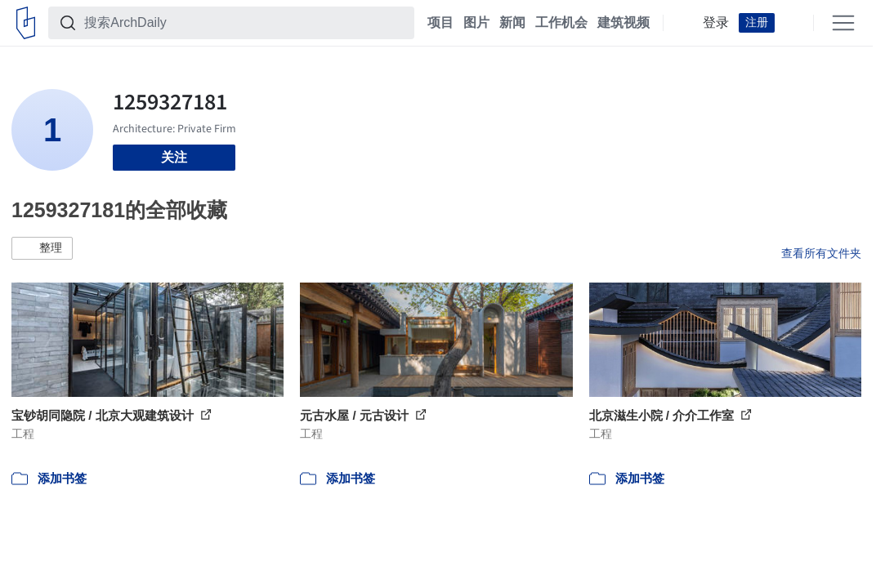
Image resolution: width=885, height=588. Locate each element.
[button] (42, 248)
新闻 (512, 23)
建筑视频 (624, 23)
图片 (476, 23)
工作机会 (561, 23)
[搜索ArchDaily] (244, 23)
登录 (716, 23)
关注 (174, 157)
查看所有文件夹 (821, 253)
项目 (440, 23)
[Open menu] (843, 23)
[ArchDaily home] (26, 23)
